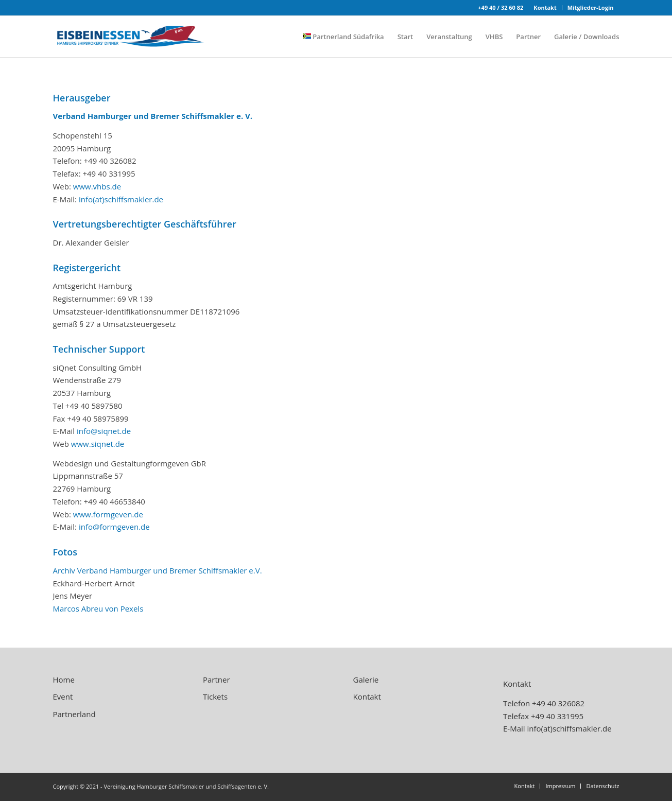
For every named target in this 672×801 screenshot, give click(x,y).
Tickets (215, 696)
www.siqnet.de (98, 444)
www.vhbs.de (97, 186)
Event (63, 696)
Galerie (366, 680)
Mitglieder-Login (591, 7)
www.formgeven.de (108, 514)
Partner (217, 680)
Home (64, 680)
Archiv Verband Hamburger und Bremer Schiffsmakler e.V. (158, 570)
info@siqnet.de (104, 431)
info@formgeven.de (114, 527)
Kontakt (545, 7)
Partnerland (74, 714)
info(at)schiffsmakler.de (121, 199)
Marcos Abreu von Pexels (98, 608)
